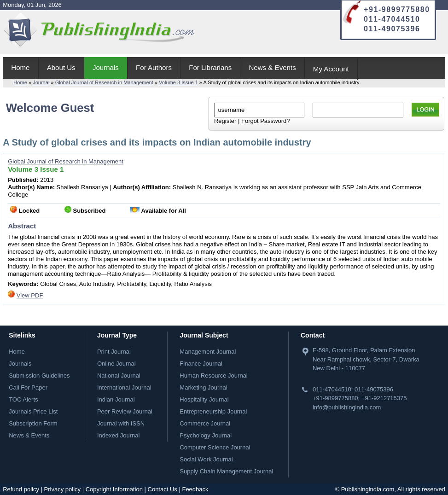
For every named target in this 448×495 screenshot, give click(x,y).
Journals (106, 67)
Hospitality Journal (204, 399)
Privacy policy (62, 489)
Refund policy (21, 489)
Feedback (195, 489)
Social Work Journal (206, 459)
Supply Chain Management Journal (226, 471)
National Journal (119, 376)
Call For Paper (28, 387)
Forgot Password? (266, 121)
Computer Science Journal (215, 447)
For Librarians (210, 67)
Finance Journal (201, 364)
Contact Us (163, 489)
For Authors (154, 67)
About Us (61, 67)
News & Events (272, 67)
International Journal (124, 387)
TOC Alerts (23, 399)
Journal (41, 82)
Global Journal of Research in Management (104, 82)
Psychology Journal (206, 435)
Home (20, 67)
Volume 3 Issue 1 (178, 82)
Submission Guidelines (39, 376)
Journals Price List (33, 411)
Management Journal (208, 352)
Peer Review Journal (125, 411)
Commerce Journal (205, 423)
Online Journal (116, 364)
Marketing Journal (203, 387)
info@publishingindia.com (347, 407)
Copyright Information (114, 489)
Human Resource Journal (213, 376)
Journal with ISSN (121, 423)
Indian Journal (116, 399)
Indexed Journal (119, 435)
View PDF (30, 295)
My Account (331, 69)
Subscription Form (33, 423)
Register (225, 121)
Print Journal (114, 352)
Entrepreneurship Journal (213, 411)
